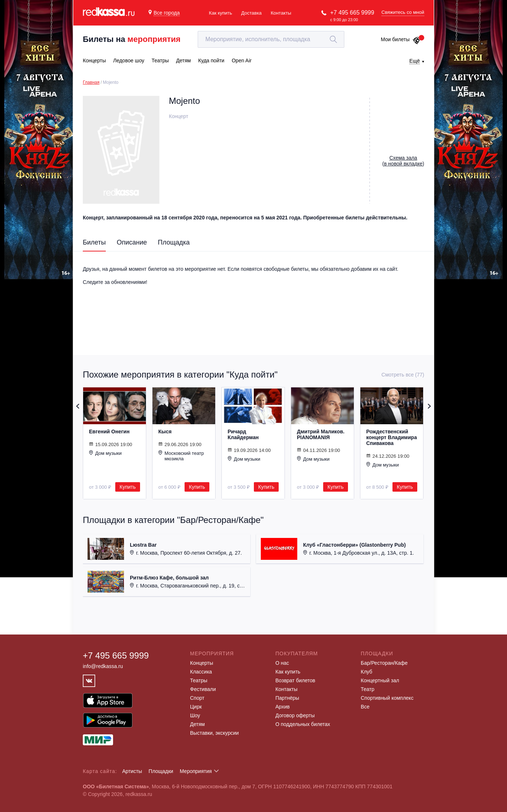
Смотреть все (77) (403, 375)
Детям (197, 724)
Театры (199, 680)
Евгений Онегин (109, 432)
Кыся (165, 432)
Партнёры (287, 698)
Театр (367, 689)
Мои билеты (401, 39)
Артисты (132, 771)
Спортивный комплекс (387, 698)
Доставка (251, 13)
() (403, 161)
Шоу (195, 715)
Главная (91, 82)
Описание (132, 242)
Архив (282, 707)
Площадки (161, 771)
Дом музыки (105, 453)
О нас (282, 663)
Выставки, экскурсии (214, 733)
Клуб (367, 672)
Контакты (281, 13)
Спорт (197, 698)
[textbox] (271, 39)
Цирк (196, 707)
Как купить (220, 13)
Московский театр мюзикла (181, 456)
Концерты (202, 663)
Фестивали (203, 689)
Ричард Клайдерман (243, 434)
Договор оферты (295, 715)
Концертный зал (380, 680)
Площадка (174, 242)
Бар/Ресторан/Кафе (384, 663)
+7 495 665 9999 (352, 13)
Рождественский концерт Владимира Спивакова (392, 437)
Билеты (94, 242)
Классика (201, 672)
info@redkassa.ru (103, 666)
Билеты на (132, 39)
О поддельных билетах (303, 724)
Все (365, 707)
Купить (128, 487)
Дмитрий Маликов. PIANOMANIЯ (321, 434)
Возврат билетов (295, 680)
